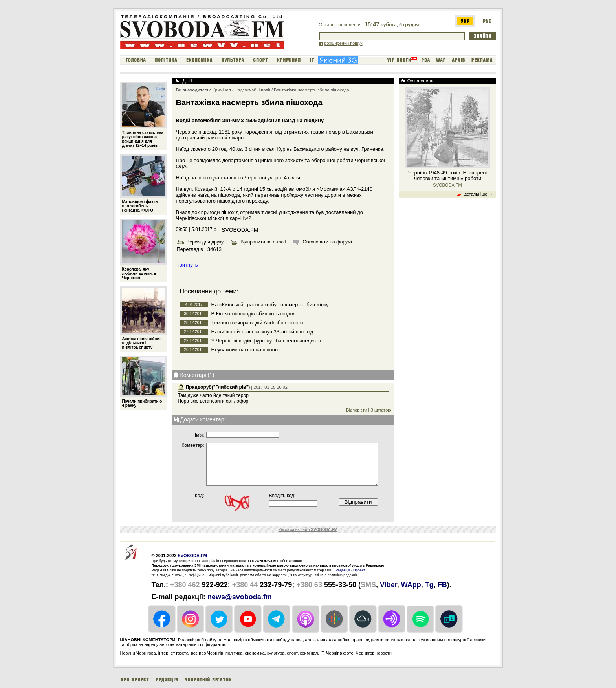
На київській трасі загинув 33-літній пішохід (262, 332)
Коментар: (193, 445)
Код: (200, 496)
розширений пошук (344, 43)
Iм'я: (200, 435)
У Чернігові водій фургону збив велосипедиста (266, 341)
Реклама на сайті (308, 530)
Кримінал (222, 90)
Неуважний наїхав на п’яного (246, 350)
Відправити (358, 502)
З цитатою (381, 410)
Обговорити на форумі (327, 242)
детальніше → (479, 194)
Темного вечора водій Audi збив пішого (257, 323)
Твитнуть (187, 265)
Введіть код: (282, 496)
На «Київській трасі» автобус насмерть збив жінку (270, 305)
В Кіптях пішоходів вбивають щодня (254, 314)
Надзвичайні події (252, 90)
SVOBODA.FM (240, 230)
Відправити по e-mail (263, 242)
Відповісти (357, 410)
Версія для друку (205, 242)
